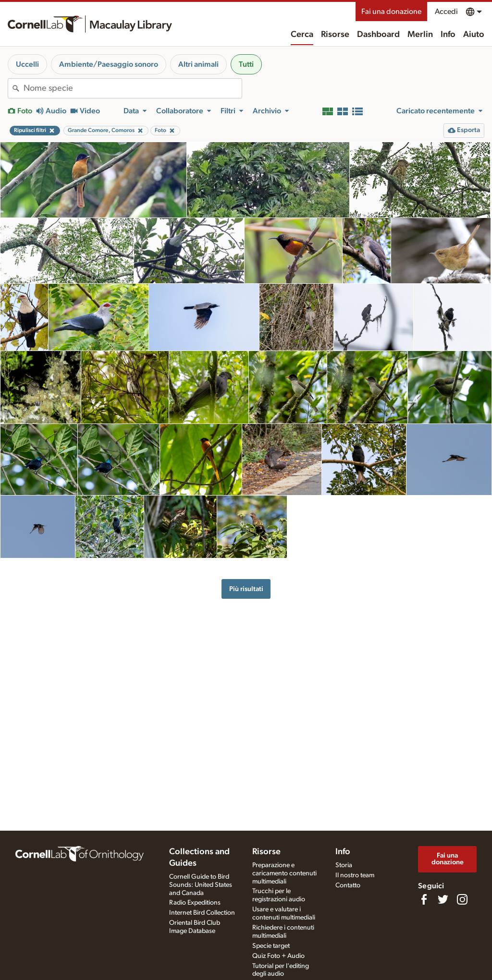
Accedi (446, 12)
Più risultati (246, 589)
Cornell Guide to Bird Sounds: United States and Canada (201, 885)
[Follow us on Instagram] (462, 899)
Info (448, 35)
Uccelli (27, 64)
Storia (344, 865)
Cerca (302, 35)
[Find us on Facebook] (424, 899)
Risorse (335, 35)
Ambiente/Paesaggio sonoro (109, 64)
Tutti (246, 64)
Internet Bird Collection (202, 913)
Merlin (420, 35)
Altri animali (198, 64)
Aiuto (474, 35)
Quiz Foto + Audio (278, 956)
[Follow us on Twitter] (443, 899)
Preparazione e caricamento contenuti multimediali (284, 873)
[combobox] (133, 88)
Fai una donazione (391, 12)
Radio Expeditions (195, 903)
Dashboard (378, 35)
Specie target (271, 946)
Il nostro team (355, 875)
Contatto (348, 885)
